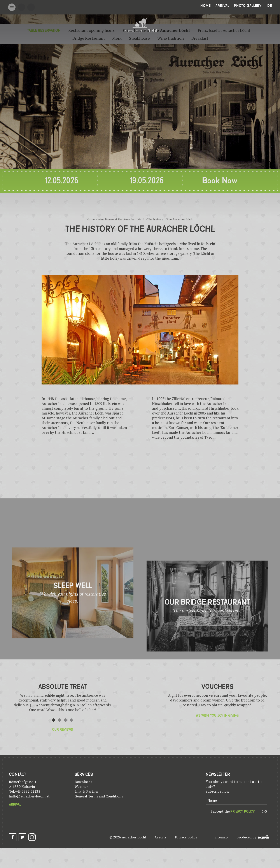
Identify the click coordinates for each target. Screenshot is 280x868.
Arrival (222, 6)
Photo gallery (248, 6)
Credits (161, 837)
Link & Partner (87, 791)
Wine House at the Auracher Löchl (121, 219)
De (270, 6)
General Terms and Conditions (99, 796)
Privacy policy (186, 837)
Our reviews (62, 730)
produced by (253, 837)
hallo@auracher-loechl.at (29, 796)
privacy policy (243, 811)
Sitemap (221, 837)
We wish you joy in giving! (218, 716)
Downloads (83, 782)
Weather (81, 787)
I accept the (233, 811)
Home (206, 6)
